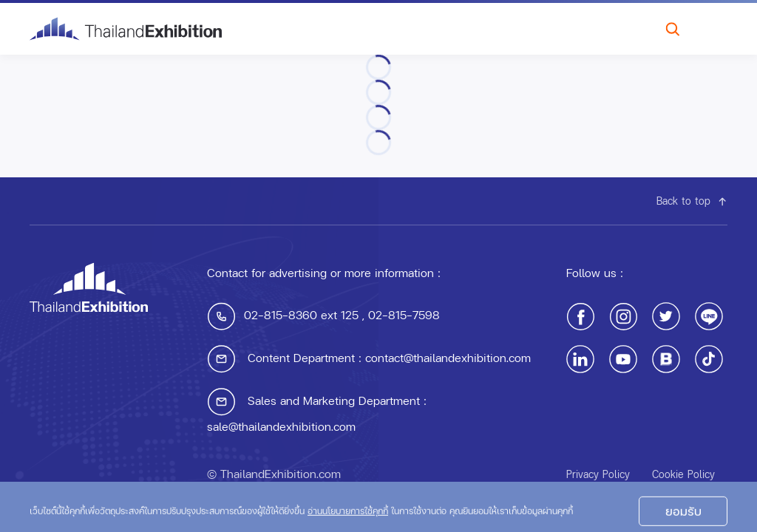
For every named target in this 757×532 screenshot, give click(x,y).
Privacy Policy (598, 474)
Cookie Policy (683, 474)
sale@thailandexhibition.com (281, 426)
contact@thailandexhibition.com (448, 357)
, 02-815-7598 (399, 314)
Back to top (692, 201)
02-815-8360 (281, 314)
